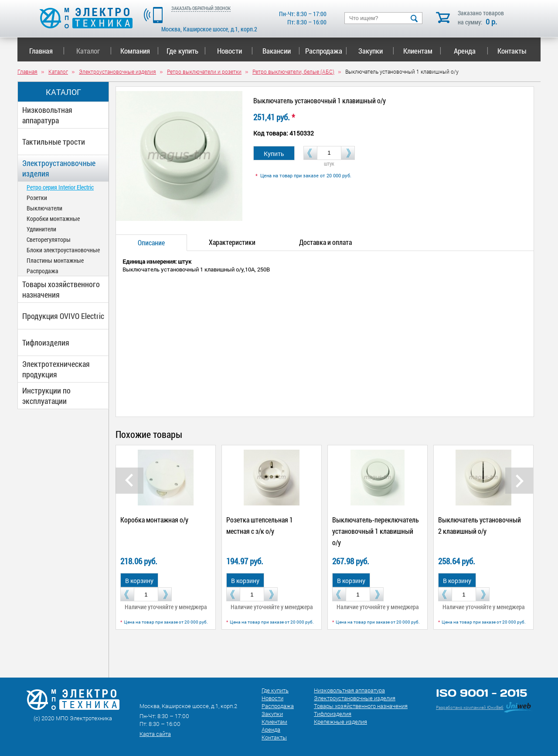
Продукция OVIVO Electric (63, 316)
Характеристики (232, 242)
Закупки (376, 51)
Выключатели (44, 208)
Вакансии (281, 51)
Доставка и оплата (325, 242)
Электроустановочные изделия (59, 168)
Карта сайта (155, 734)
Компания (139, 51)
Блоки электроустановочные (63, 250)
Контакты (512, 51)
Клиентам (422, 51)
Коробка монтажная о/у (154, 520)
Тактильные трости (54, 142)
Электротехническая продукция (56, 369)
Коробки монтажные (53, 219)
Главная (47, 51)
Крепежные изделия (340, 722)
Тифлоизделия (46, 342)
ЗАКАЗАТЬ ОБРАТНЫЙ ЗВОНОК (201, 8)
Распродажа (325, 51)
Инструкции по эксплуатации (46, 396)
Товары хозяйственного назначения (61, 289)
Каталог (94, 51)
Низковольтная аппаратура (47, 115)
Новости (235, 51)
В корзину (139, 581)
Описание (151, 242)
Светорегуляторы (49, 239)
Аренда (471, 51)
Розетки (37, 198)
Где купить (186, 51)
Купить (274, 154)
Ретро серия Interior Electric (60, 187)
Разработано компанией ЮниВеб (470, 707)
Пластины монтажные (55, 260)
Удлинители (41, 229)
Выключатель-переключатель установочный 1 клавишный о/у (376, 531)
